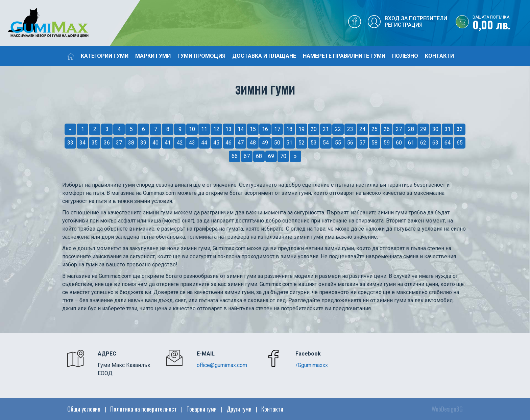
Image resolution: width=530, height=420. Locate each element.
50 (277, 143)
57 (362, 143)
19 (302, 129)
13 (228, 129)
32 (460, 129)
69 (271, 156)
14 (241, 129)
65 (460, 143)
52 (302, 143)
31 (448, 129)
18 (289, 129)
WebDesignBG (447, 409)
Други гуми (239, 409)
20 (314, 129)
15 (253, 129)
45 (216, 143)
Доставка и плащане (264, 56)
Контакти (439, 56)
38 (131, 143)
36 (107, 143)
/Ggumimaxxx (312, 365)
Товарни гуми (202, 409)
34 (82, 143)
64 (448, 143)
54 (326, 143)
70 (283, 156)
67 (247, 156)
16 (265, 129)
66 (235, 156)
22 (338, 129)
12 (216, 129)
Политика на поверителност (143, 409)
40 (155, 143)
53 (314, 143)
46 (228, 143)
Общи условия (84, 409)
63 (435, 143)
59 (387, 143)
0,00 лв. (501, 23)
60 (399, 143)
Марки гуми (153, 56)
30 (435, 129)
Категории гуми (105, 56)
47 (241, 143)
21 (326, 129)
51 (289, 143)
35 (95, 143)
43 (192, 143)
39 (143, 143)
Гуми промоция (201, 56)
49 (265, 143)
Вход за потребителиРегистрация (416, 22)
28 (411, 129)
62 (423, 143)
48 (253, 143)
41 (168, 143)
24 (362, 129)
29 (423, 129)
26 (387, 129)
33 (70, 143)
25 (375, 129)
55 (338, 143)
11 (204, 129)
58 (375, 143)
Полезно (405, 56)
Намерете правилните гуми (344, 56)
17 (277, 129)
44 (204, 143)
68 (259, 156)
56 (350, 143)
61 (411, 143)
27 (399, 129)
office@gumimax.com (222, 365)
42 (180, 143)
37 (119, 143)
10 (192, 129)
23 (350, 129)
